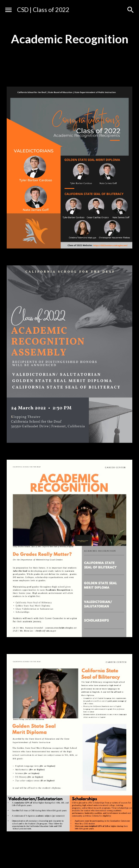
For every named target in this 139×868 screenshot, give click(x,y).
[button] (8, 10)
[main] (69, 39)
